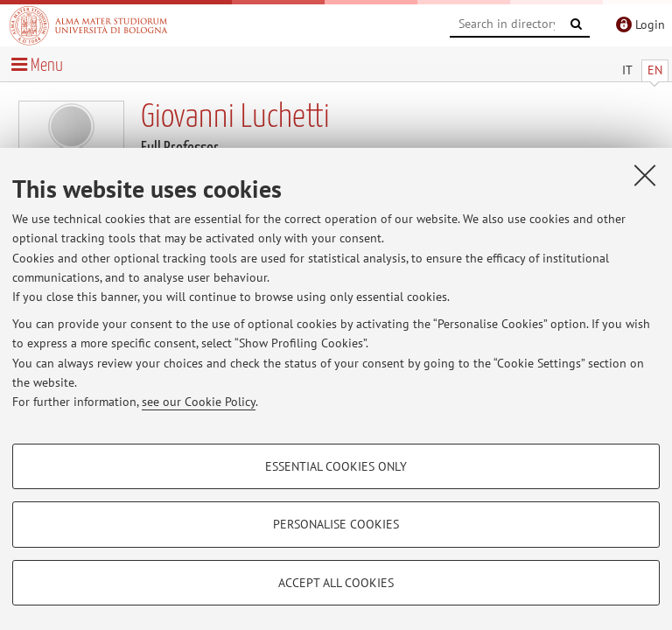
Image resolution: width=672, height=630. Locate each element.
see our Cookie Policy (199, 402)
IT (627, 70)
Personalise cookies (336, 524)
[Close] (645, 175)
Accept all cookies (336, 583)
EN (655, 70)
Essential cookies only (336, 466)
